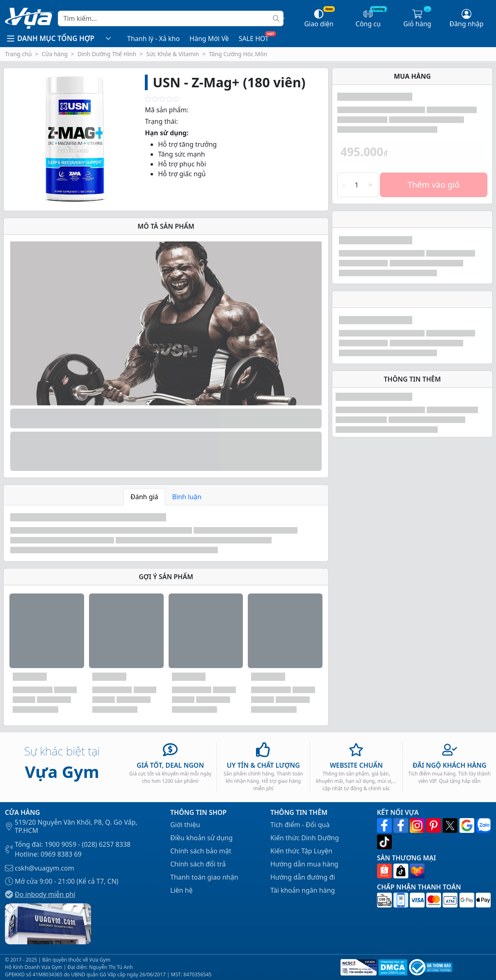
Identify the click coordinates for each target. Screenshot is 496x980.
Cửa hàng (55, 54)
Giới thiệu (185, 825)
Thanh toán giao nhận (204, 877)
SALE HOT (254, 39)
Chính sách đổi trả (198, 864)
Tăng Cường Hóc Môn (238, 54)
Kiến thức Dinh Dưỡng (305, 838)
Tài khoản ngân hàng (303, 890)
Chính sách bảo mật (201, 851)
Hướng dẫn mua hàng (304, 864)
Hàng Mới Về (209, 39)
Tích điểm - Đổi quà (300, 825)
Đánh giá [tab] (144, 497)
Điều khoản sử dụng (201, 838)
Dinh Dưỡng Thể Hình (107, 54)
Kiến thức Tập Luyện (301, 851)
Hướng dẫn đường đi (303, 877)
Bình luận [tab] (187, 497)
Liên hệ (182, 890)
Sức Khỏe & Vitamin (173, 54)
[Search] (171, 18)
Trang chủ (18, 54)
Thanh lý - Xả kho (153, 39)
